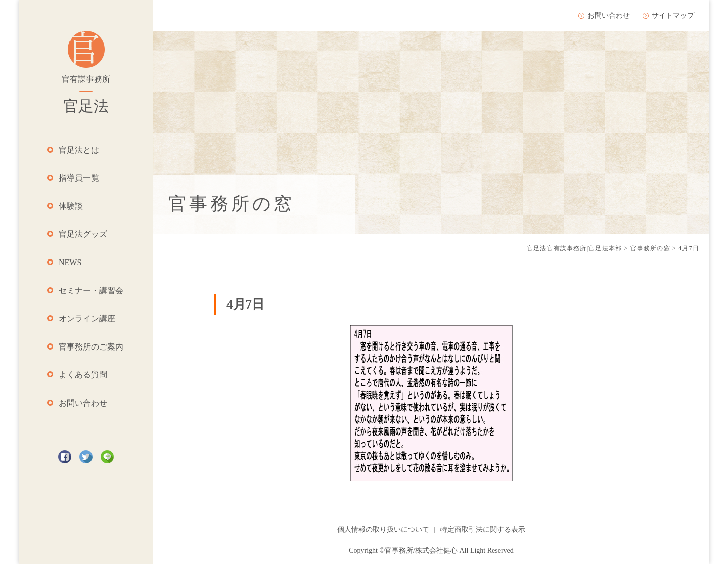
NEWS (70, 262)
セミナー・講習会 (91, 291)
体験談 (71, 206)
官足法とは (79, 150)
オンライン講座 (87, 318)
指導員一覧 (79, 178)
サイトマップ (673, 15)
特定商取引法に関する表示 (483, 529)
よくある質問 (83, 375)
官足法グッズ (83, 234)
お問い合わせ (83, 403)
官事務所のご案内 (91, 347)
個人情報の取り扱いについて (383, 529)
